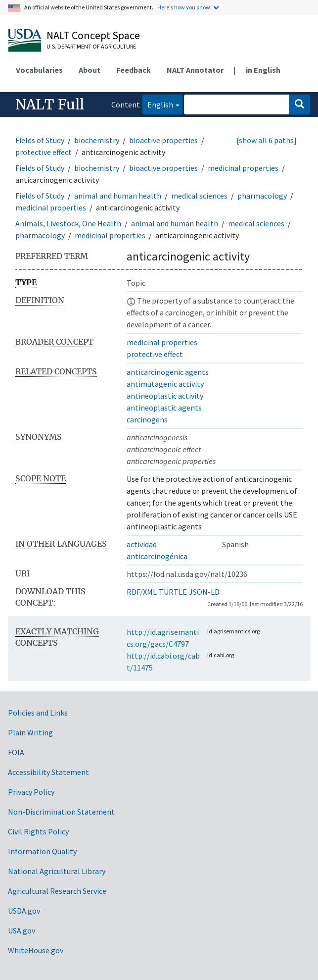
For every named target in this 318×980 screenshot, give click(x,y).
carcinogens (147, 419)
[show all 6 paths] (267, 140)
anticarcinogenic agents (168, 372)
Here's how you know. (184, 7)
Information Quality (42, 851)
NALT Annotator (195, 70)
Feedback (134, 70)
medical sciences (199, 196)
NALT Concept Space (93, 35)
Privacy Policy (31, 792)
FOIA (16, 752)
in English (263, 70)
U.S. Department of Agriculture (91, 46)
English (158, 104)
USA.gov (22, 930)
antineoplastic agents (164, 408)
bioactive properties (163, 140)
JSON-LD (204, 592)
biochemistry (97, 140)
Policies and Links (38, 713)
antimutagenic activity (165, 384)
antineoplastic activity (165, 396)
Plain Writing (30, 732)
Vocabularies (39, 70)
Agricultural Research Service (57, 891)
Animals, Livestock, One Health (68, 223)
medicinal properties (243, 168)
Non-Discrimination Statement (61, 812)
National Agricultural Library (57, 871)
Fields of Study (40, 140)
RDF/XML (142, 592)
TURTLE (173, 592)
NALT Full (50, 104)
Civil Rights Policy (38, 831)
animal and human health (118, 196)
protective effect (44, 152)
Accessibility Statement (48, 772)
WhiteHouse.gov (36, 950)
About (90, 70)
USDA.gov (24, 911)
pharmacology (262, 196)
